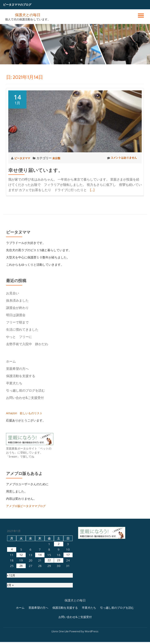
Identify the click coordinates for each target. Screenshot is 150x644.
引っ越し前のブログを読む (25, 390)
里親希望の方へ (17, 369)
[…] (92, 190)
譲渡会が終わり (17, 308)
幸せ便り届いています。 (36, 170)
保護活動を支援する (21, 376)
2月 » (11, 627)
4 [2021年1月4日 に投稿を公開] (12, 590)
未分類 (60, 158)
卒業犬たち (14, 383)
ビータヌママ (24, 158)
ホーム (11, 361)
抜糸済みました (17, 300)
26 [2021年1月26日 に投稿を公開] (21, 606)
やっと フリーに (19, 337)
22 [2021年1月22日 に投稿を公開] (49, 601)
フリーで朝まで (17, 322)
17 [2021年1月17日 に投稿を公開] (68, 595)
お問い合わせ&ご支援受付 (25, 398)
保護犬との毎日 (28, 15)
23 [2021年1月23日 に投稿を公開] (59, 601)
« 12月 (11, 616)
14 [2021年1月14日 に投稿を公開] (40, 595)
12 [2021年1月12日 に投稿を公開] (21, 595)
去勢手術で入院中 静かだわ (27, 344)
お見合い (14, 293)
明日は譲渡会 (16, 315)
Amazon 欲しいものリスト (25, 413)
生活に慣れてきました (22, 329)
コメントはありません (120, 158)
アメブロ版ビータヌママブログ (27, 506)
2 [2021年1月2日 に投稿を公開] (59, 584)
